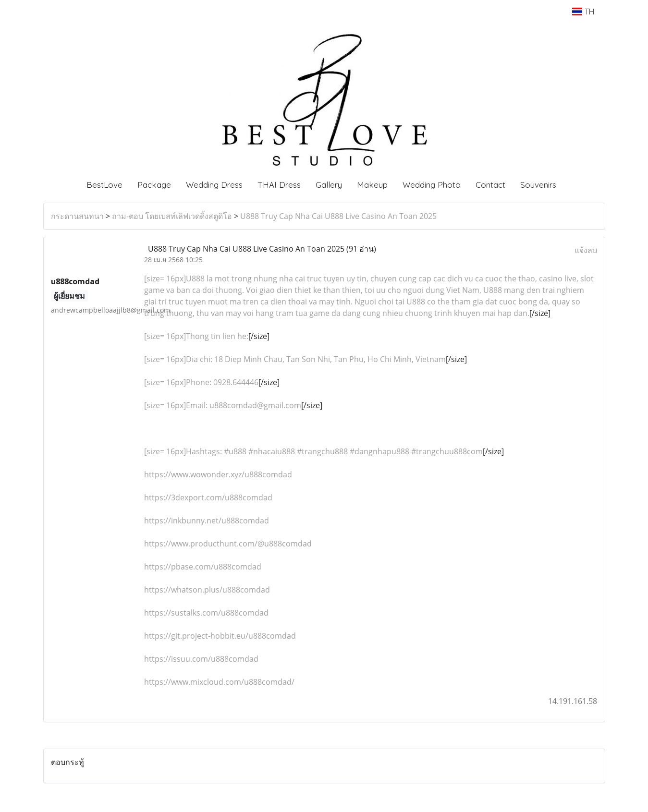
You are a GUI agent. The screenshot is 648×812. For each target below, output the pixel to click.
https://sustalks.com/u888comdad (206, 613)
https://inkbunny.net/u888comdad (207, 521)
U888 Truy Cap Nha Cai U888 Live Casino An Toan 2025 (338, 216)
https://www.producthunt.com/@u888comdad (228, 544)
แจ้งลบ (586, 250)
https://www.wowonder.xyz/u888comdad (218, 474)
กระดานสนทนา (77, 216)
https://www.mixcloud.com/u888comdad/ (219, 682)
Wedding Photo (432, 185)
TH (583, 12)
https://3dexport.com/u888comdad (208, 497)
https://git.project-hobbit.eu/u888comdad (220, 636)
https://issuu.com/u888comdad (201, 659)
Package (154, 185)
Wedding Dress (214, 185)
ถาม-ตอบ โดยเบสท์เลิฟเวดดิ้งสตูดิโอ (172, 216)
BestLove (104, 185)
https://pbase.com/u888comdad (203, 567)
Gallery (329, 185)
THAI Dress (279, 185)
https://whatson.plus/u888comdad (207, 590)
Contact (490, 185)
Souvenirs (538, 185)
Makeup (372, 185)
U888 (195, 279)
